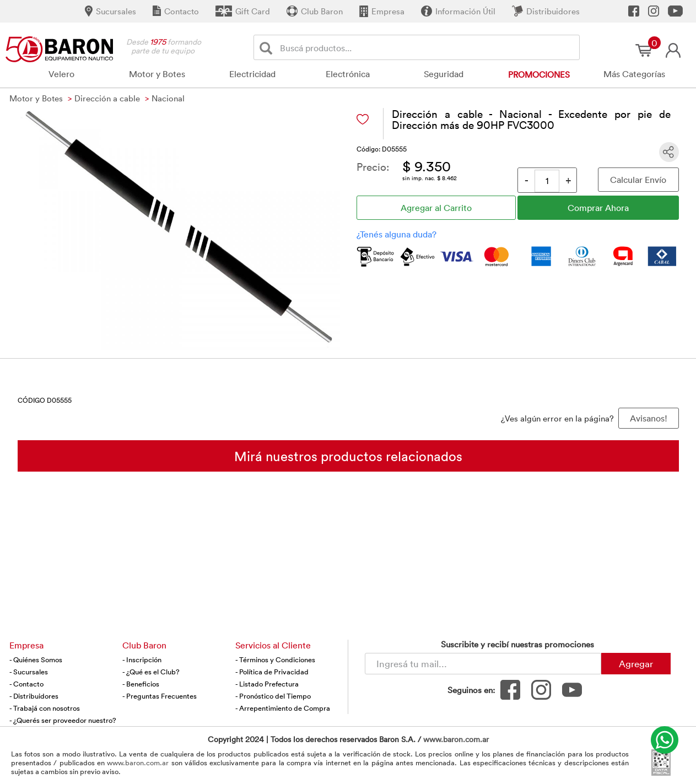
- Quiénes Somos (36, 659)
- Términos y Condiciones (275, 659)
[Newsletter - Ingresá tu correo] (483, 664)
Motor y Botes (157, 74)
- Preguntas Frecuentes (160, 696)
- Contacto (26, 684)
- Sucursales (29, 672)
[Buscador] (428, 47)
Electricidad (252, 74)
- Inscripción (142, 659)
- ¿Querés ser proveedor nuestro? (63, 720)
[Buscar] (268, 48)
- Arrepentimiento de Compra (283, 708)
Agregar (636, 663)
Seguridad (444, 74)
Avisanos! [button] (649, 418)
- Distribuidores (34, 696)
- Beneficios (141, 684)
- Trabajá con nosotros (45, 708)
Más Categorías (634, 74)
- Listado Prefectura (267, 684)
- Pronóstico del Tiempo (273, 696)
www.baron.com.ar (456, 739)
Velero (61, 74)
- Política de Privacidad (272, 672)
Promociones (539, 74)
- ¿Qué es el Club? (151, 672)
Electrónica (348, 74)
